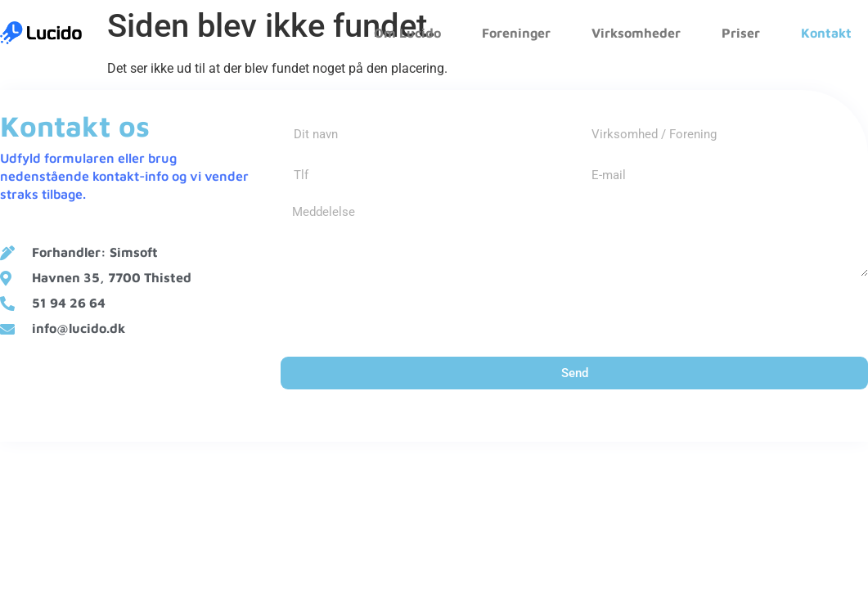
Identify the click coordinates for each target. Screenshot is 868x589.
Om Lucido (407, 33)
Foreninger (516, 33)
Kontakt (826, 33)
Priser (741, 33)
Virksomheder (636, 33)
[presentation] (405, 317)
